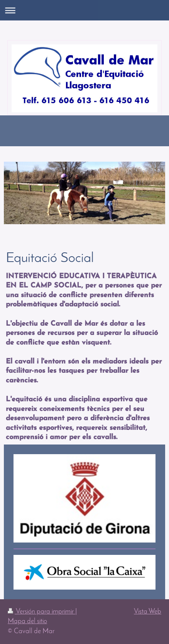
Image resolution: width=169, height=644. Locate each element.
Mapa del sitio (27, 621)
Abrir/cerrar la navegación (84, 10)
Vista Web (148, 612)
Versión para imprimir (41, 612)
